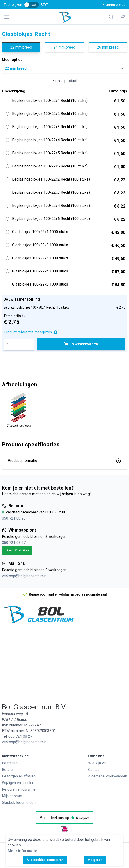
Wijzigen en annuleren (20, 783)
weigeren (95, 860)
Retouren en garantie (19, 789)
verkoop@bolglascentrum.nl (25, 576)
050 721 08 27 (14, 518)
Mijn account (12, 796)
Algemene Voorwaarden (108, 776)
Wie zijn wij (97, 763)
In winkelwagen (81, 344)
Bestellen (10, 763)
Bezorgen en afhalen (19, 776)
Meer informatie (22, 851)
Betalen (8, 770)
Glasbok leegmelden (19, 802)
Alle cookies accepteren (45, 860)
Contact (94, 770)
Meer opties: (13, 60)
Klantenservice (114, 5)
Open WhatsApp (17, 550)
